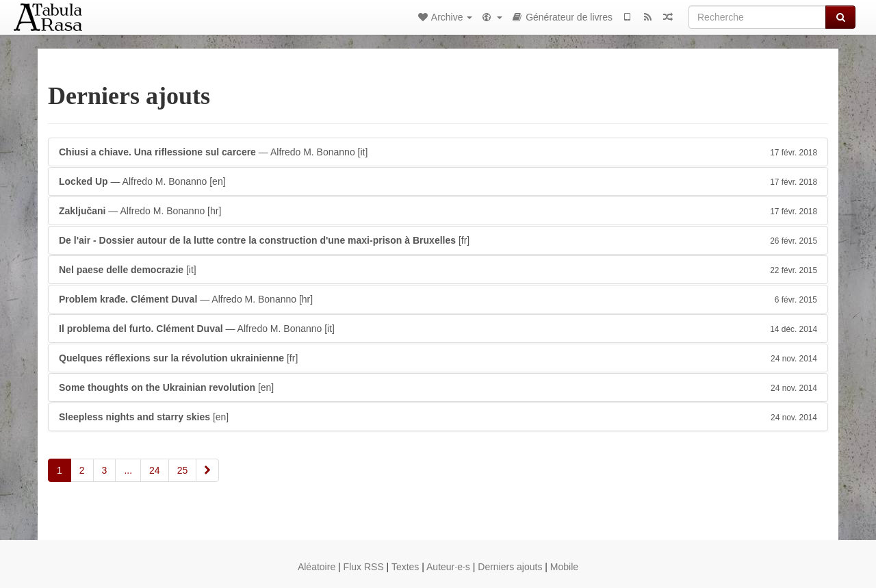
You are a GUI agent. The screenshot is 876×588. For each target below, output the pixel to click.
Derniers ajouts (510, 567)
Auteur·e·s (448, 567)
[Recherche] (757, 17)
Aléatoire (317, 567)
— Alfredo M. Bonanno (438, 152)
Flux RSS (364, 567)
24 (155, 470)
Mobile (564, 567)
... (128, 470)
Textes (405, 567)
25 (183, 470)
